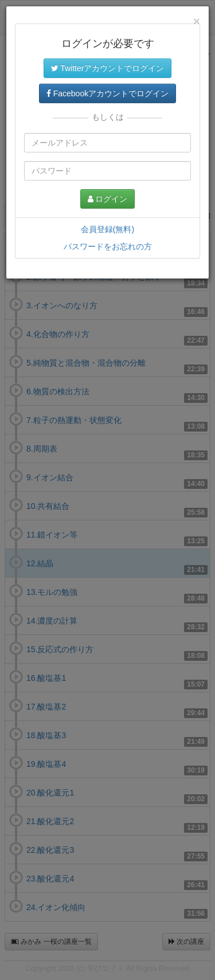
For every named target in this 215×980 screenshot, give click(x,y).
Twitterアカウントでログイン (108, 68)
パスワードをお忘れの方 (108, 246)
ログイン (108, 199)
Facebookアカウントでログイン (107, 93)
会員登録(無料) (107, 229)
